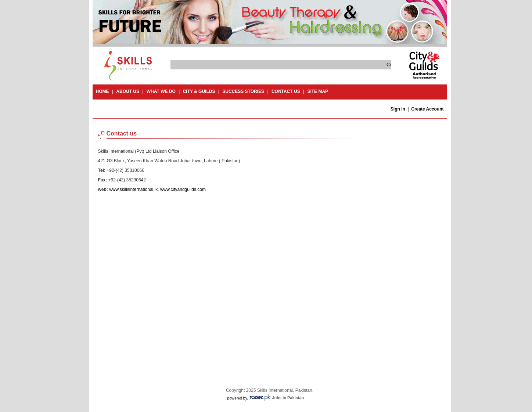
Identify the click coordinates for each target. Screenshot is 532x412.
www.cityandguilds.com (183, 189)
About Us (128, 91)
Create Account (427, 109)
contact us (286, 91)
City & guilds (199, 91)
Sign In (398, 109)
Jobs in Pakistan (288, 398)
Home (103, 91)
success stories (243, 91)
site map (318, 91)
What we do (161, 91)
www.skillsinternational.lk (133, 189)
